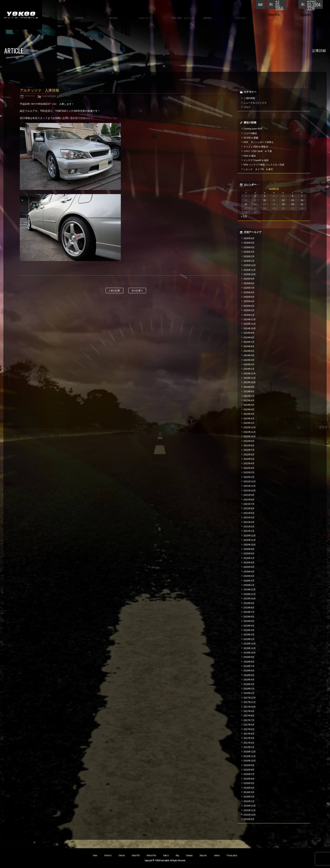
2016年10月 (250, 761)
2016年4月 (249, 788)
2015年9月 (249, 819)
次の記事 (137, 291)
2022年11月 (250, 432)
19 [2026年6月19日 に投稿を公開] (283, 204)
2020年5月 (249, 567)
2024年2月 (249, 364)
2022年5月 (249, 459)
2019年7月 (249, 612)
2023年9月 (249, 387)
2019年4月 (249, 626)
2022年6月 (249, 455)
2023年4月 (249, 409)
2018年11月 (250, 648)
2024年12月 (250, 319)
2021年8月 (249, 500)
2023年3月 (249, 414)
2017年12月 (250, 698)
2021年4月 (249, 517)
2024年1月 (249, 369)
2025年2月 (249, 310)
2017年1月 (249, 747)
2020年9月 (249, 549)
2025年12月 (250, 265)
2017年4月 (249, 734)
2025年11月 (250, 270)
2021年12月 (250, 481)
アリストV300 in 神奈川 (256, 147)
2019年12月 (250, 589)
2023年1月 (249, 423)
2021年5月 (249, 513)
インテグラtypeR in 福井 (256, 160)
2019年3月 (249, 630)
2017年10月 (250, 707)
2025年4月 (249, 301)
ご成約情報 (249, 98)
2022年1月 (249, 477)
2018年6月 (249, 671)
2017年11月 (250, 702)
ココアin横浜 (250, 133)
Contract (122, 855)
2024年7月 (249, 342)
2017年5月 (249, 729)
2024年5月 (249, 351)
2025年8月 (249, 283)
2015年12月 (250, 806)
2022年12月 (250, 427)
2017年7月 (249, 720)
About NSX (136, 855)
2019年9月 (249, 603)
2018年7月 (249, 666)
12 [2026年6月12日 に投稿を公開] (283, 200)
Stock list (108, 855)
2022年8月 (249, 445)
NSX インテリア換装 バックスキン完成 (264, 165)
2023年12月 (250, 373)
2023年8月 (249, 391)
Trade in (166, 855)
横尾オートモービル (21, 15)
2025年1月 (249, 315)
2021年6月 (249, 508)
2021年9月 (249, 495)
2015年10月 (250, 815)
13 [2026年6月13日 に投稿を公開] (293, 200)
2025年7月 (249, 288)
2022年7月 (249, 450)
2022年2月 (249, 472)
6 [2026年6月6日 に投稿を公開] (293, 196)
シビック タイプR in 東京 (258, 169)
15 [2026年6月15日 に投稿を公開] (246, 204)
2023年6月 (249, 400)
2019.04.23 (30, 96)
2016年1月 (249, 801)
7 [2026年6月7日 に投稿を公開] (302, 196)
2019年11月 (250, 594)
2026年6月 (249, 238)
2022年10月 (250, 436)
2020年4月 (249, 572)
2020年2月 (249, 581)
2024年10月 (250, 328)
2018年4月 (249, 680)
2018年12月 (250, 644)
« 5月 (244, 216)
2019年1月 (249, 639)
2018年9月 (249, 657)
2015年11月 (250, 810)
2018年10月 (250, 653)
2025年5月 (249, 297)
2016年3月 (249, 792)
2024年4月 (249, 355)
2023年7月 (249, 396)
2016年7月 (249, 774)
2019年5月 (249, 621)
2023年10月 (250, 382)
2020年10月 (250, 545)
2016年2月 (249, 797)
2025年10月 (250, 274)
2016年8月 (249, 770)
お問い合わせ (261, 5)
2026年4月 (249, 247)
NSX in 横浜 (250, 156)
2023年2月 (249, 419)
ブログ (68, 96)
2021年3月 (249, 522)
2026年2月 (249, 256)
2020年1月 (249, 585)
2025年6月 (249, 292)
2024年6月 (249, 346)
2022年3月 (249, 468)
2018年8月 (249, 662)
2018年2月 (249, 689)
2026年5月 (249, 243)
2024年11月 (250, 324)
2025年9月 (249, 279)
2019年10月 (250, 599)
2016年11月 (250, 756)
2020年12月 (250, 536)
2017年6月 (249, 725)
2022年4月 (249, 463)
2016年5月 (249, 783)
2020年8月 (249, 553)
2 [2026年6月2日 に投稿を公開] (255, 196)
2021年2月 (249, 527)
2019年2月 (249, 635)
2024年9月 (249, 333)
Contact (217, 855)
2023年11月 (250, 378)
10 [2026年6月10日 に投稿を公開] (265, 200)
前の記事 (114, 291)
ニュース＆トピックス (52, 96)
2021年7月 (249, 504)
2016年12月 (250, 752)
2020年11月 (250, 540)
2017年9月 (249, 711)
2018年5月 (249, 675)
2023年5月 (249, 405)
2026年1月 (249, 261)
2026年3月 (249, 252)
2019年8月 (249, 608)
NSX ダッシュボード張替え (259, 142)
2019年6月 (249, 617)
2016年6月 (249, 779)
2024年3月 (249, 360)
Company (189, 855)
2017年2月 (249, 743)
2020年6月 (249, 563)
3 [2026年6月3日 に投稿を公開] (265, 196)
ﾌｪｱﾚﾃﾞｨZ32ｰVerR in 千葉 (258, 151)
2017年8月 (249, 716)
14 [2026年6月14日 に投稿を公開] (302, 200)
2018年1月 (249, 693)
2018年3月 (249, 684)
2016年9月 (249, 765)
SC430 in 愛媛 (251, 138)
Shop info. (203, 855)
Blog (177, 855)
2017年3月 (249, 738)
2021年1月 (249, 531)
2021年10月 (250, 491)
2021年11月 (250, 486)
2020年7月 (249, 558)
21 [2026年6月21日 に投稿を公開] (302, 204)
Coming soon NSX (253, 129)
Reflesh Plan (151, 855)
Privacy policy (232, 855)
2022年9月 (249, 441)
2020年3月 (249, 576)
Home (95, 855)
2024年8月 (249, 337)
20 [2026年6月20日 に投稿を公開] (293, 204)
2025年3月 (249, 306)
